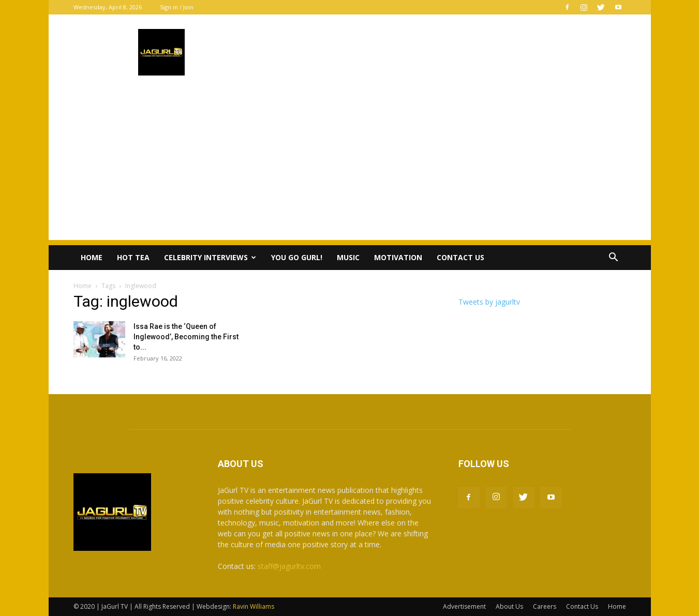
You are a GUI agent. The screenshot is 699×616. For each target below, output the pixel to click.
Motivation (398, 257)
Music (348, 257)
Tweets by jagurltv (489, 302)
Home (92, 257)
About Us (509, 606)
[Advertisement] (350, 168)
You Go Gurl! (297, 257)
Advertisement (464, 606)
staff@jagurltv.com (289, 566)
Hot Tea (133, 257)
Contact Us (460, 257)
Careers (545, 606)
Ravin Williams (254, 606)
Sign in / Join (177, 7)
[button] (614, 258)
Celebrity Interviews (210, 257)
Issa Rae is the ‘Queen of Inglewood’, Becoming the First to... (186, 337)
